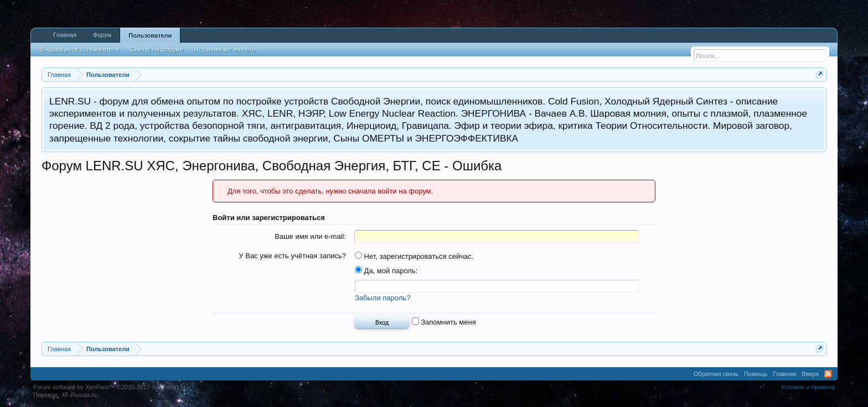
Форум (102, 35)
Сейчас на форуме (157, 49)
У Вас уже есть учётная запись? (292, 256)
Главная (65, 35)
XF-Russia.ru (79, 395)
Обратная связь (716, 374)
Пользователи (150, 35)
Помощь (756, 374)
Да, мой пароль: (386, 271)
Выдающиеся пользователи (80, 49)
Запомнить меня (444, 322)
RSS (828, 374)
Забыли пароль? (383, 298)
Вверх (810, 374)
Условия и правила (808, 387)
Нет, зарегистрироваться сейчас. (414, 256)
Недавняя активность (225, 49)
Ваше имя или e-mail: (310, 236)
